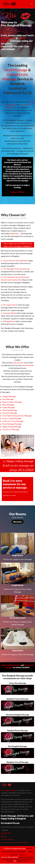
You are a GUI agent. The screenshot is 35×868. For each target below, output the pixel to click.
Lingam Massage (9, 396)
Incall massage (8, 38)
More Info (18, 522)
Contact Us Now (18, 192)
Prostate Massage (10, 413)
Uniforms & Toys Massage (13, 421)
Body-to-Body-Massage (12, 402)
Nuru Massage (8, 405)
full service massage (17, 465)
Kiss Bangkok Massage (9, 790)
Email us (4, 836)
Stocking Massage (10, 410)
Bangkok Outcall (22, 861)
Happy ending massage (20, 461)
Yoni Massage (8, 399)
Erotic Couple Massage (12, 418)
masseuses (14, 233)
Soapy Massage (9, 407)
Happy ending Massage (12, 427)
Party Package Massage (12, 424)
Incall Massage (16, 70)
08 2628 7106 (6, 833)
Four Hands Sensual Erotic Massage (17, 416)
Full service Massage (11, 429)
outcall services (28, 365)
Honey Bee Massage (26, 857)
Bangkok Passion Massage (11, 859)
